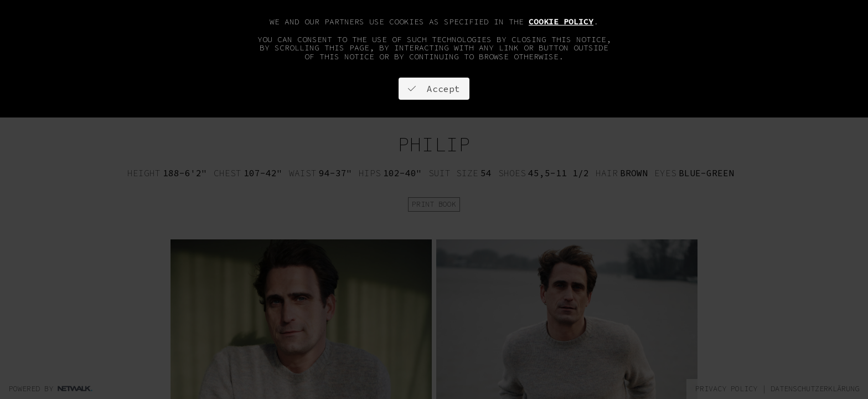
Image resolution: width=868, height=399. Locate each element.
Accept (434, 89)
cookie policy (561, 22)
